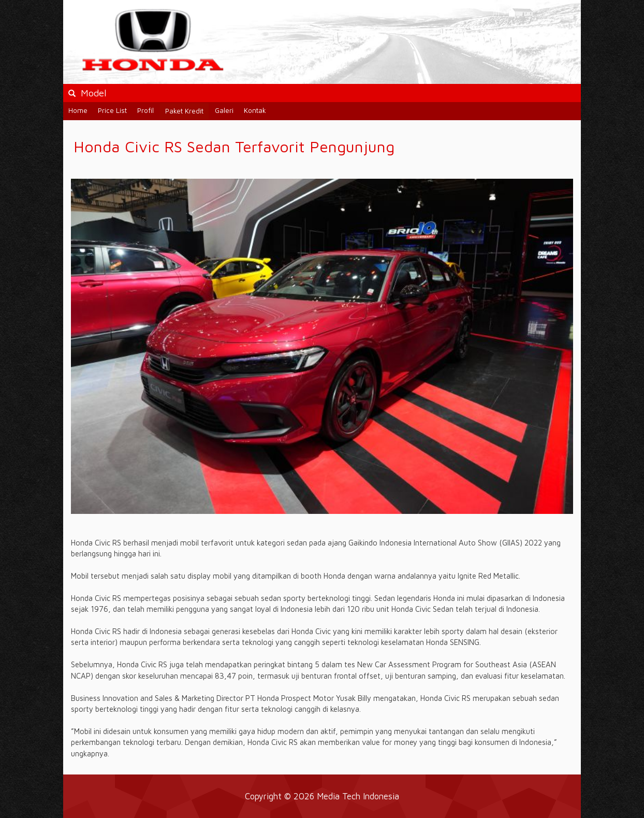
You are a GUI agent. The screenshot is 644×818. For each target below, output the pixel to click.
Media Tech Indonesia (358, 796)
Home (78, 110)
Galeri (224, 110)
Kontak (255, 110)
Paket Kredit (184, 111)
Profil (145, 110)
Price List (112, 110)
